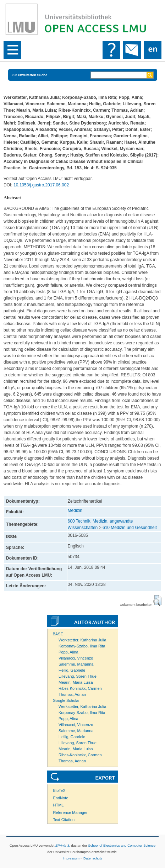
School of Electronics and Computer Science (122, 845)
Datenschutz (93, 858)
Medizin (75, 510)
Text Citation (64, 820)
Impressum (71, 858)
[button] (157, 600)
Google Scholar (66, 700)
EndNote (61, 798)
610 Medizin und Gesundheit (130, 528)
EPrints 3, (63, 845)
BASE (58, 634)
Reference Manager (70, 813)
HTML (59, 805)
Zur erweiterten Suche (30, 75)
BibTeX (59, 790)
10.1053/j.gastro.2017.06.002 (41, 185)
